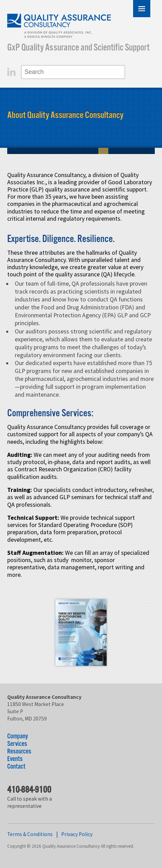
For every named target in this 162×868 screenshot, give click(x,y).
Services (17, 744)
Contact (16, 767)
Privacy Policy (77, 834)
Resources (19, 752)
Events (15, 759)
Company (18, 737)
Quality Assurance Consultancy (60, 27)
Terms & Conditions (30, 834)
